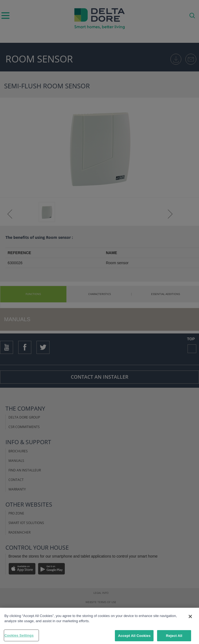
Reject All (174, 637)
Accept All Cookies (134, 637)
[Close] (190, 618)
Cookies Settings (19, 637)
